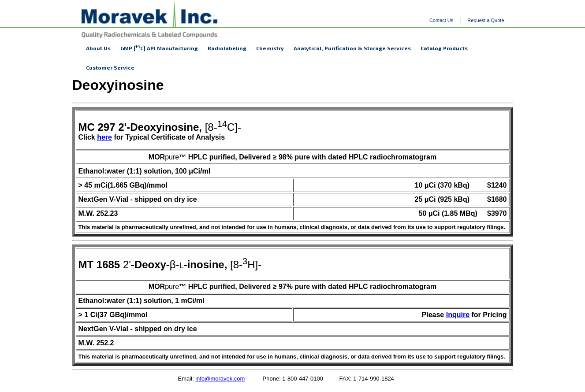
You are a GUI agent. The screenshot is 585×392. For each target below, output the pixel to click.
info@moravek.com (220, 379)
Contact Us (441, 20)
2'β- (129, 264)
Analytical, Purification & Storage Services (352, 48)
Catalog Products (444, 48)
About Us (98, 48)
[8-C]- (160, 127)
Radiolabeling (227, 48)
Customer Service (110, 67)
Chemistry (270, 48)
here (104, 137)
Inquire (458, 315)
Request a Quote (486, 20)
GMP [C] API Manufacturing (159, 47)
